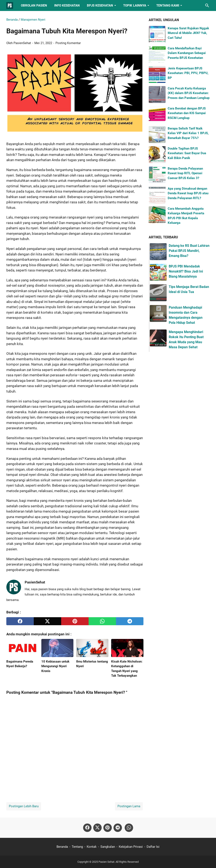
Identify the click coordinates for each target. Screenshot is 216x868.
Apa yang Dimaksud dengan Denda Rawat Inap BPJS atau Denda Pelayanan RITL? (188, 193)
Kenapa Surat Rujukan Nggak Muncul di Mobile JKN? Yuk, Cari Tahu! (188, 33)
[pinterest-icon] (108, 828)
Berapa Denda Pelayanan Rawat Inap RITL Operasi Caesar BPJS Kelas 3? (185, 173)
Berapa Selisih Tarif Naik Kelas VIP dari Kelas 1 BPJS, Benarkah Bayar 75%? (188, 133)
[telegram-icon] (118, 828)
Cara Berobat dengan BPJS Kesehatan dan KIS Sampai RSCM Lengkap (187, 113)
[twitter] (47, 621)
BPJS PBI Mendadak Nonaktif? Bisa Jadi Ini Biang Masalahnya (186, 271)
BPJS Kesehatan (100, 5)
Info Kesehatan (67, 5)
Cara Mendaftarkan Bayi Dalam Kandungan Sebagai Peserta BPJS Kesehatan (187, 53)
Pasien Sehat (106, 862)
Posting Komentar (68, 43)
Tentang (77, 847)
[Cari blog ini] (207, 5)
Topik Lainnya (135, 5)
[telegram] (130, 621)
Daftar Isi (153, 847)
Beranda (62, 847)
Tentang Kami (168, 5)
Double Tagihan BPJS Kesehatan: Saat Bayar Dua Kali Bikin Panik (187, 153)
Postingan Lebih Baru (24, 806)
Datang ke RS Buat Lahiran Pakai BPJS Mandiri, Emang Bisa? (189, 251)
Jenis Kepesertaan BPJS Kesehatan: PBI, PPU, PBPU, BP (188, 73)
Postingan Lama (129, 806)
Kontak (92, 847)
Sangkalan (108, 847)
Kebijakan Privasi (131, 847)
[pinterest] (75, 621)
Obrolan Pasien (34, 5)
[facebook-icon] (87, 828)
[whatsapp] (102, 621)
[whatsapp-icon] (129, 828)
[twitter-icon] (97, 828)
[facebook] (20, 621)
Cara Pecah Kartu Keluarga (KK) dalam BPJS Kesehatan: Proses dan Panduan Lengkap (189, 93)
